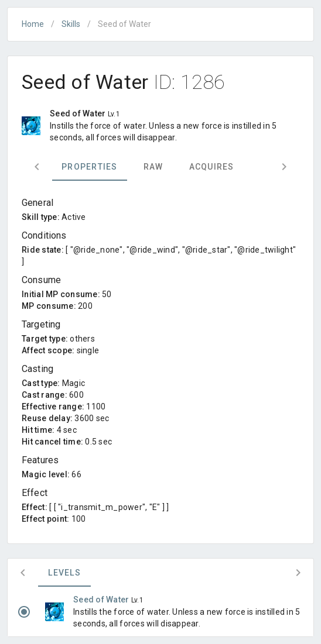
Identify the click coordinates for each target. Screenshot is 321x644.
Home (33, 24)
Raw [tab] (153, 167)
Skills (71, 24)
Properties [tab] (90, 167)
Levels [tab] (64, 573)
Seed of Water (102, 600)
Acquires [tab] (212, 167)
